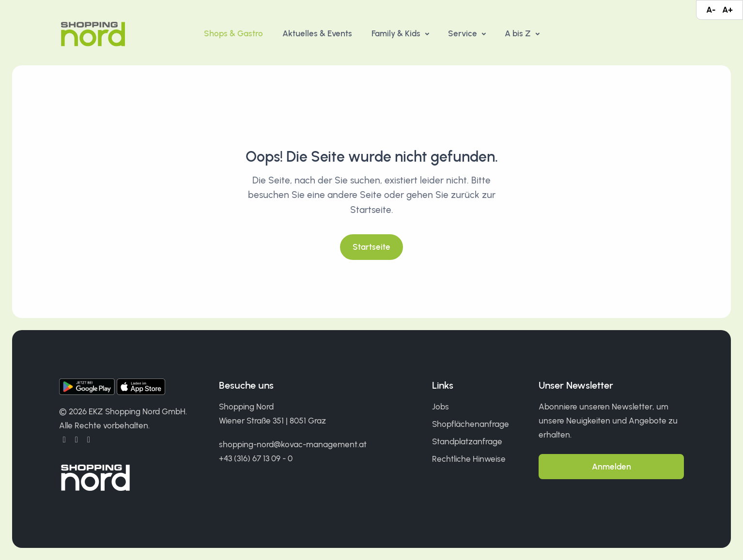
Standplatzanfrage (467, 441)
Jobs (441, 407)
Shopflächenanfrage (471, 424)
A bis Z (519, 33)
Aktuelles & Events (317, 33)
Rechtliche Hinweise (469, 459)
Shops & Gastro (233, 33)
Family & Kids (397, 33)
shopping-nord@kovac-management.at (293, 444)
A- (711, 10)
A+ (728, 10)
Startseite (371, 247)
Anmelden (611, 467)
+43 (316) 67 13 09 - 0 (256, 458)
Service (464, 33)
